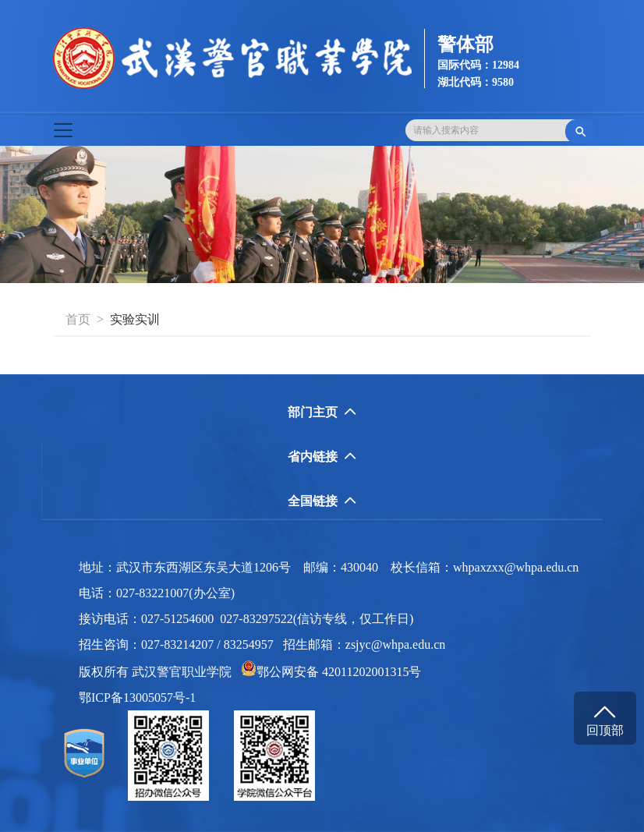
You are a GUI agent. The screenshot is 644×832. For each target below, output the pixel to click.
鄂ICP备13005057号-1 (142, 697)
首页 (78, 320)
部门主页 (322, 412)
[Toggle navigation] (63, 130)
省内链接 (322, 457)
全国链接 (322, 501)
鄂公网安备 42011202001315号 (331, 672)
